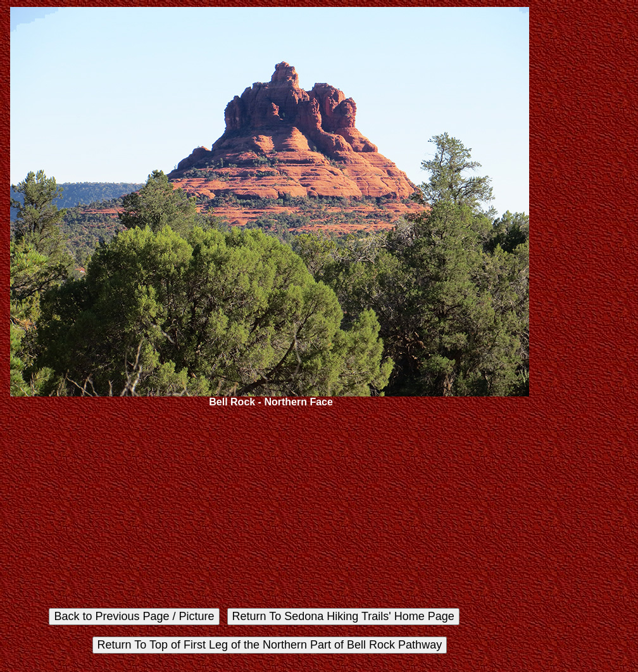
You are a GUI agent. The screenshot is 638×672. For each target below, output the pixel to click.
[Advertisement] (270, 508)
